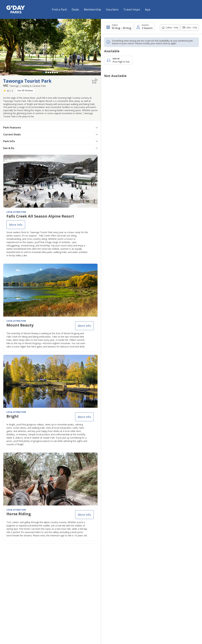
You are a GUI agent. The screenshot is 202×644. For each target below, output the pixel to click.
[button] (98, 46)
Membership (92, 9)
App (148, 9)
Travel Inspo (132, 9)
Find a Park (59, 9)
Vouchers (112, 9)
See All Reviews (25, 90)
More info (16, 225)
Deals (75, 9)
